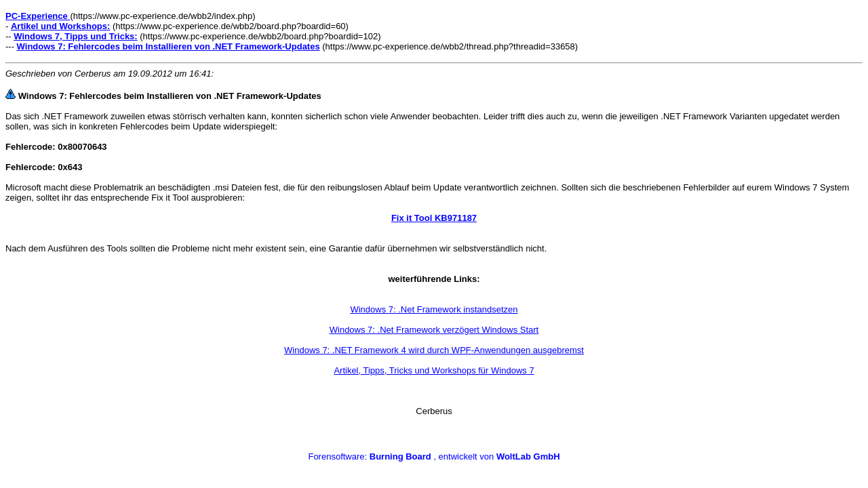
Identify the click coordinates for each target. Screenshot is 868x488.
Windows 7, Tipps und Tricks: (75, 36)
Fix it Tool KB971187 (434, 218)
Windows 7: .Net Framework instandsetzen (434, 309)
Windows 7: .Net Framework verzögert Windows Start (434, 330)
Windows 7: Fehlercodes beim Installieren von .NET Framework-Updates (169, 46)
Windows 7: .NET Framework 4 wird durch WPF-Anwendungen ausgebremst (434, 350)
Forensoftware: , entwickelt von (434, 456)
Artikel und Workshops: (60, 26)
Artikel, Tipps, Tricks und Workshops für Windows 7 (434, 370)
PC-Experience (38, 16)
